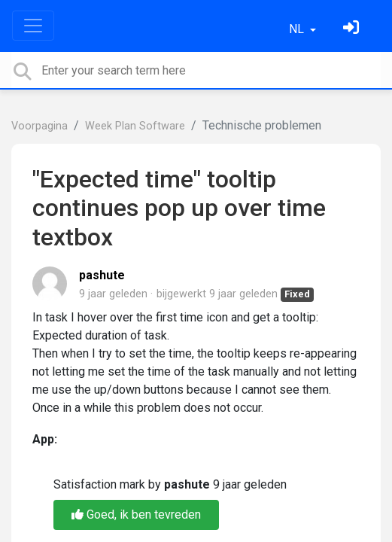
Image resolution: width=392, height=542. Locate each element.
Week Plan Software (135, 126)
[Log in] (353, 29)
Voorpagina (40, 126)
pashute (102, 275)
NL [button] (298, 29)
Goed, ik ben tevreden (136, 515)
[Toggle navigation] (33, 26)
